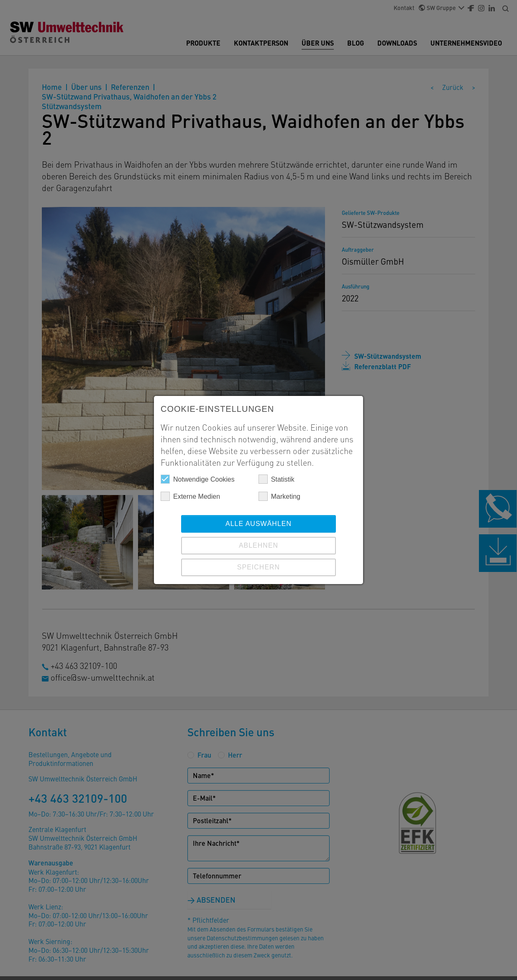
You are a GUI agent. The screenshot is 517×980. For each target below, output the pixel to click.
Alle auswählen (258, 524)
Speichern (258, 567)
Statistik (276, 479)
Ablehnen (258, 545)
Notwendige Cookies (198, 479)
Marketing (279, 496)
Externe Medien (190, 496)
